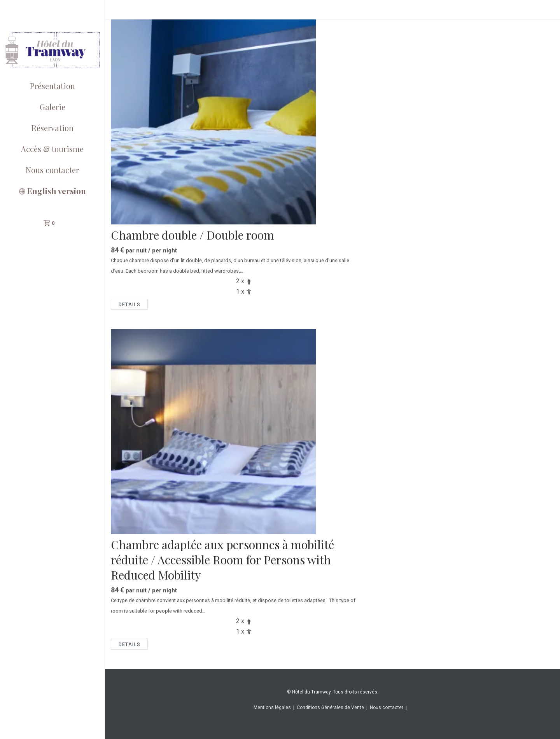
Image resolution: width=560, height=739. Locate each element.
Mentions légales (272, 707)
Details (129, 304)
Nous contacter (387, 707)
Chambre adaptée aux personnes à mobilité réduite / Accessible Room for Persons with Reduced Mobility (222, 560)
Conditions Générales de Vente (330, 707)
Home (507, 12)
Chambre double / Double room (192, 235)
